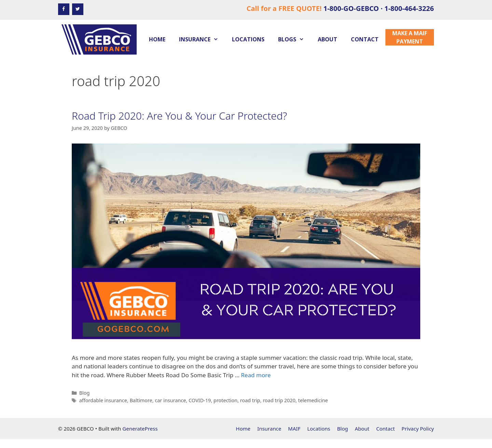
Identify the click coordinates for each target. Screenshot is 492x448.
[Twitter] (78, 9)
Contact (365, 39)
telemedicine (313, 400)
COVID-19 (200, 400)
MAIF (294, 429)
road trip (250, 400)
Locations (248, 39)
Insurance (202, 39)
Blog (85, 393)
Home (157, 39)
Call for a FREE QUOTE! (340, 8)
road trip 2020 (279, 400)
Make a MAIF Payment (410, 37)
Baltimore (141, 400)
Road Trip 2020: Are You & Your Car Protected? (179, 116)
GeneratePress (140, 429)
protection (225, 400)
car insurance (170, 400)
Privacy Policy (418, 429)
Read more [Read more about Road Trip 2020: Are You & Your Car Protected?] (256, 375)
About (327, 39)
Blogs (295, 39)
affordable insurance (103, 400)
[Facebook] (64, 9)
